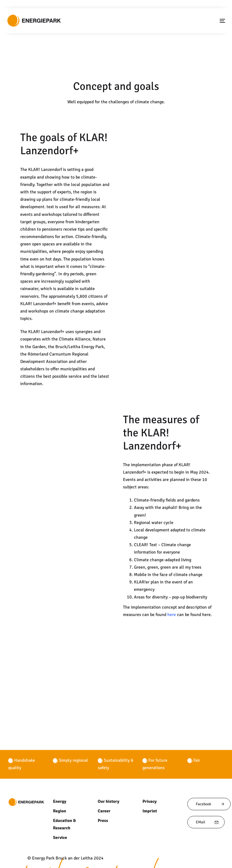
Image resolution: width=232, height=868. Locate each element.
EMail (207, 793)
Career (104, 781)
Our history (108, 772)
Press (103, 791)
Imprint (149, 781)
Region (59, 781)
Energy (59, 772)
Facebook (210, 774)
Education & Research (64, 795)
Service (60, 808)
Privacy (149, 772)
